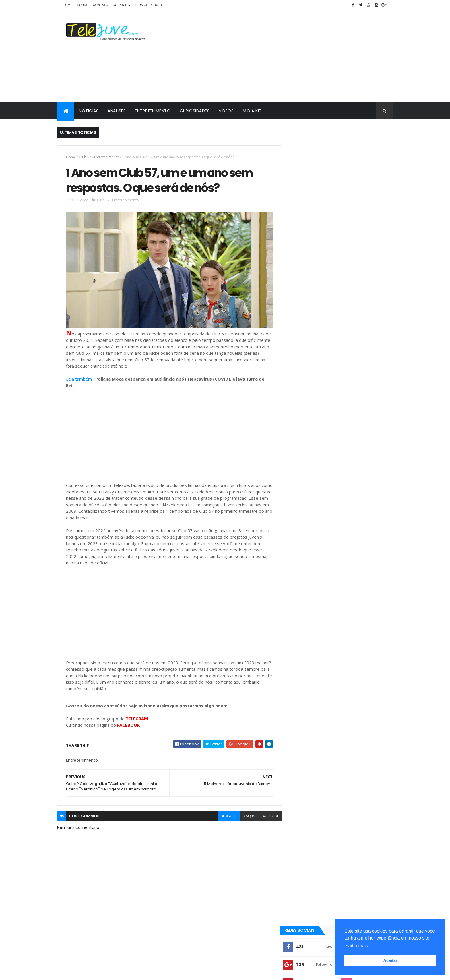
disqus (245, 814)
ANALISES (117, 111)
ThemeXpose (89, 972)
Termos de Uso (148, 5)
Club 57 (85, 157)
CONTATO (100, 5)
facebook (266, 814)
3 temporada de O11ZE (311, 542)
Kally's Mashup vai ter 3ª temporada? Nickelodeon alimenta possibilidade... (351, 434)
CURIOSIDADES (195, 111)
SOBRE (83, 5)
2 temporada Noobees (312, 587)
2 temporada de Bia (356, 587)
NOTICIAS (89, 111)
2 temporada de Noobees (365, 597)
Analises (300, 562)
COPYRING (121, 5)
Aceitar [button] (390, 960)
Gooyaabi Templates (148, 972)
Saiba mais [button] (357, 946)
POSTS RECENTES (315, 480)
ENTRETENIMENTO (153, 111)
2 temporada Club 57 (311, 533)
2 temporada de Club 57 (313, 597)
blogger (224, 814)
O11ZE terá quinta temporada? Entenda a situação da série (353, 411)
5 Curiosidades (306, 552)
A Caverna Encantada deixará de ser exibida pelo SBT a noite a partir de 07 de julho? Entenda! (351, 460)
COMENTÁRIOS (367, 480)
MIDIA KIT (252, 111)
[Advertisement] (288, 56)
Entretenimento (107, 157)
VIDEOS (226, 111)
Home (68, 5)
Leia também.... (81, 377)
